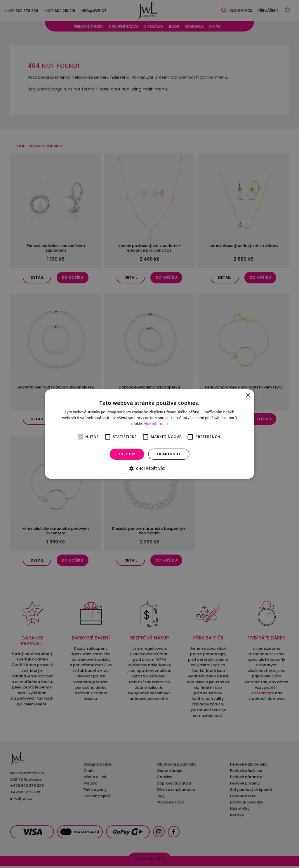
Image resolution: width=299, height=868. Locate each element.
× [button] (247, 396)
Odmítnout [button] (169, 454)
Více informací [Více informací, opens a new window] (156, 424)
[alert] (149, 434)
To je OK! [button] (127, 454)
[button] (149, 468)
